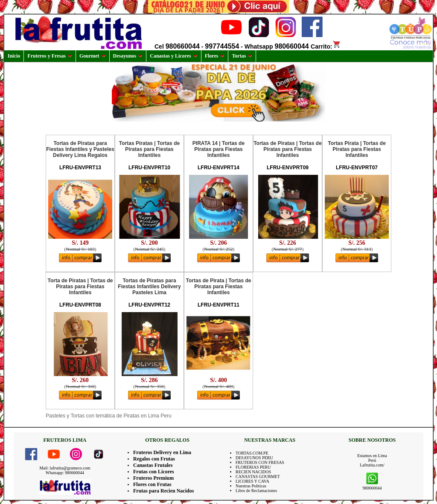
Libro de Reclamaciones (256, 491)
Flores (215, 56)
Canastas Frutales (153, 465)
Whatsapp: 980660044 (65, 473)
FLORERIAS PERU (253, 467)
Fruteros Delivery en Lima (162, 452)
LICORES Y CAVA (252, 481)
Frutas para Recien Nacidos (163, 491)
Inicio (14, 56)
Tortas (242, 56)
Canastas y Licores (173, 56)
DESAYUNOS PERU (254, 458)
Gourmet (93, 56)
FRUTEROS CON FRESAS (260, 462)
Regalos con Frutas (154, 459)
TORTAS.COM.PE (252, 453)
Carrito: (326, 46)
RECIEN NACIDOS (253, 472)
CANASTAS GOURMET (258, 476)
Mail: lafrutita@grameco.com (65, 468)
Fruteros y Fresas (50, 56)
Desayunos (128, 56)
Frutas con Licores (154, 472)
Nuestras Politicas (251, 486)
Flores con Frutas (152, 484)
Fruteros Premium (153, 478)
